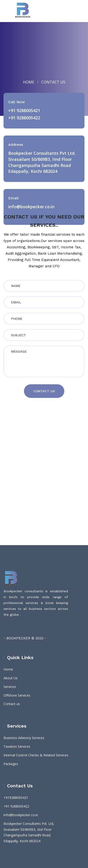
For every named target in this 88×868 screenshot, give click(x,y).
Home (8, 669)
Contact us (12, 704)
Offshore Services (17, 695)
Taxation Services (17, 746)
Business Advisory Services (24, 738)
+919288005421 (16, 798)
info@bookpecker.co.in (21, 815)
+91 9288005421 (24, 110)
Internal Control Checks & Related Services (36, 755)
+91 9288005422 (24, 118)
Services (10, 687)
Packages (11, 764)
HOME (29, 82)
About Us (11, 678)
